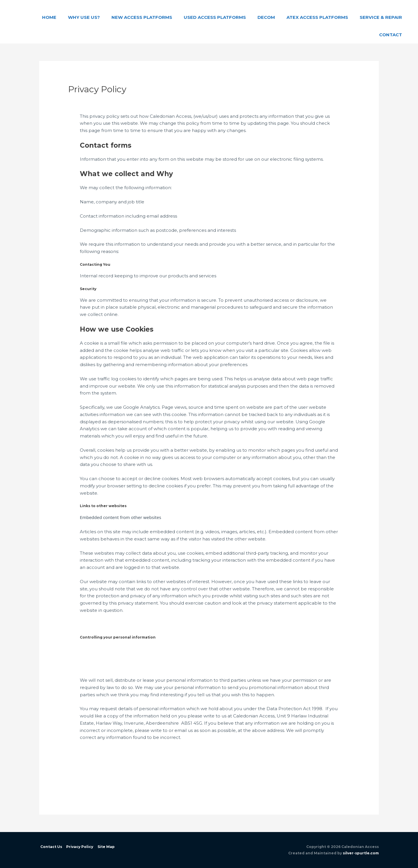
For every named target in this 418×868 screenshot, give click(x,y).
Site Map (105, 847)
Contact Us (50, 847)
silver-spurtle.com (361, 853)
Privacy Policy (79, 847)
